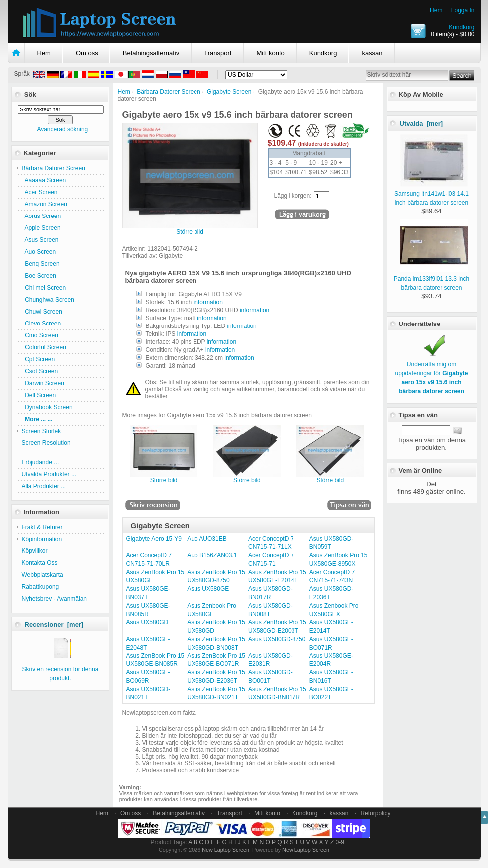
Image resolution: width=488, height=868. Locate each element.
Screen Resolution (46, 443)
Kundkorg (461, 27)
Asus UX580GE (208, 589)
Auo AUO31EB (207, 539)
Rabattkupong (41, 587)
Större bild (164, 478)
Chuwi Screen (42, 312)
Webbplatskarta (43, 575)
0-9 (340, 842)
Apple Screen (41, 228)
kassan (372, 53)
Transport (218, 53)
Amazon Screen (45, 204)
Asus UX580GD (147, 622)
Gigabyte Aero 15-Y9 (154, 539)
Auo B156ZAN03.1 (212, 555)
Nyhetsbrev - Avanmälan (54, 599)
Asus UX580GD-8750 (277, 639)
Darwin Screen (43, 383)
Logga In (463, 10)
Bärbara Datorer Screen (168, 92)
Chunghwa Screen (48, 300)
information (208, 302)
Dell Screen (39, 395)
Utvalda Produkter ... (49, 474)
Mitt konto (270, 53)
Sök (30, 94)
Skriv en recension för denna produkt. (60, 669)
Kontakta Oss (40, 563)
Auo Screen (39, 252)
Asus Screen (40, 240)
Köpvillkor (35, 551)
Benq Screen (41, 264)
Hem (436, 10)
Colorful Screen (44, 347)
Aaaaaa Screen (44, 180)
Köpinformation (42, 539)
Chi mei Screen (44, 288)
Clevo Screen (42, 324)
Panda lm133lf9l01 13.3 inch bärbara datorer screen (432, 279)
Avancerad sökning (62, 129)
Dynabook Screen (47, 407)
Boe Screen (39, 276)
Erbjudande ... (41, 462)
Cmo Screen (40, 335)
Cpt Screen (39, 359)
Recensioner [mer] (54, 624)
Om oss (87, 53)
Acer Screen (40, 192)
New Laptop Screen (226, 850)
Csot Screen (40, 371)
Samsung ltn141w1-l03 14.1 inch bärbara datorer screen (432, 194)
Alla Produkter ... (44, 486)
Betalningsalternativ (151, 53)
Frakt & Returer (42, 527)
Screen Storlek (42, 431)
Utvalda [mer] (422, 124)
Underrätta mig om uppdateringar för (431, 373)
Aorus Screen (42, 216)
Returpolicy (375, 813)
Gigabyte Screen (229, 92)
